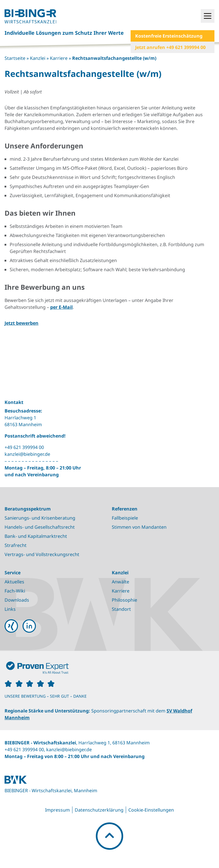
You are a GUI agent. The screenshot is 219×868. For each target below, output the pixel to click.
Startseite (15, 58)
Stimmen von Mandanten (139, 527)
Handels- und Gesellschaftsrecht (40, 527)
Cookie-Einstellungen (151, 810)
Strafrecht (16, 545)
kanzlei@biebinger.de (27, 454)
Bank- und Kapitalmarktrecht (36, 536)
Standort (121, 609)
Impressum (57, 810)
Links (10, 609)
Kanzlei (38, 58)
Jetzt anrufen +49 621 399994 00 (170, 47)
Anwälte (120, 582)
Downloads (17, 600)
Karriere (59, 58)
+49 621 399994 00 (24, 447)
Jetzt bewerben (22, 323)
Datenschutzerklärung (99, 810)
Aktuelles (14, 582)
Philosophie (124, 600)
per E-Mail (61, 307)
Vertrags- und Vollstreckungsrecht (42, 554)
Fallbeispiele (125, 518)
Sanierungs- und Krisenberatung (40, 518)
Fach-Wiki (15, 591)
